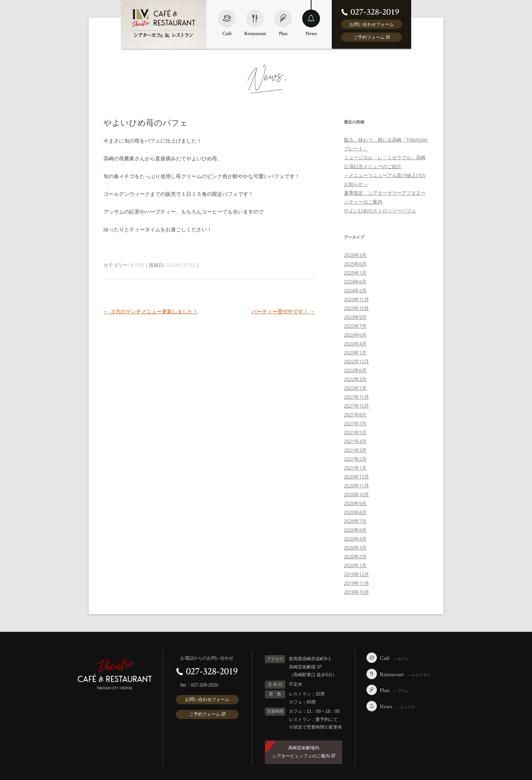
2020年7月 (355, 521)
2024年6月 (355, 282)
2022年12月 (357, 361)
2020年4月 (355, 539)
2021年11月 (357, 397)
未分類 (137, 265)
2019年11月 (357, 583)
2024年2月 (355, 290)
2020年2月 (355, 556)
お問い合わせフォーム (372, 24)
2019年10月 (357, 592)
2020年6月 (355, 530)
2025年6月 (355, 264)
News (311, 18)
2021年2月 (355, 459)
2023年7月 (355, 326)
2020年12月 (357, 477)
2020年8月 (355, 512)
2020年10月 (357, 494)
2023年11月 (357, 299)
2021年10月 (357, 406)
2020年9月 (355, 503)
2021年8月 (355, 415)
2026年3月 (355, 255)
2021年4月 (355, 441)
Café (227, 18)
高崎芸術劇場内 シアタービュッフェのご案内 (304, 752)
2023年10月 (357, 308)
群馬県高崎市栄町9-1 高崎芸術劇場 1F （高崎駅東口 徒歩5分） (313, 667)
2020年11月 (357, 486)
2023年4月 (355, 344)
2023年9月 (355, 317)
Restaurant (255, 18)
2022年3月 (355, 379)
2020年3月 (355, 548)
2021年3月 (355, 450)
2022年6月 (355, 370)
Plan (283, 18)
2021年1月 (355, 468)
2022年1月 (355, 388)
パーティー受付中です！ (283, 311)
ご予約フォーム (372, 37)
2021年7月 (355, 423)
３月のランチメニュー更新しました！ (151, 311)
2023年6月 (355, 335)
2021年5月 (355, 432)
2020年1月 (355, 565)
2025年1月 (355, 273)
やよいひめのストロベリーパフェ (380, 211)
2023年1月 (355, 352)
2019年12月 (357, 574)
